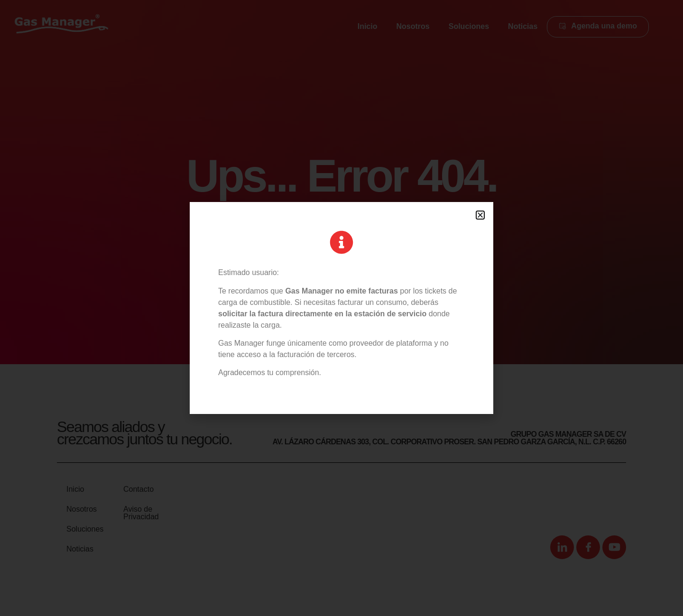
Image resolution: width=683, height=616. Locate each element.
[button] (480, 215)
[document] (341, 308)
